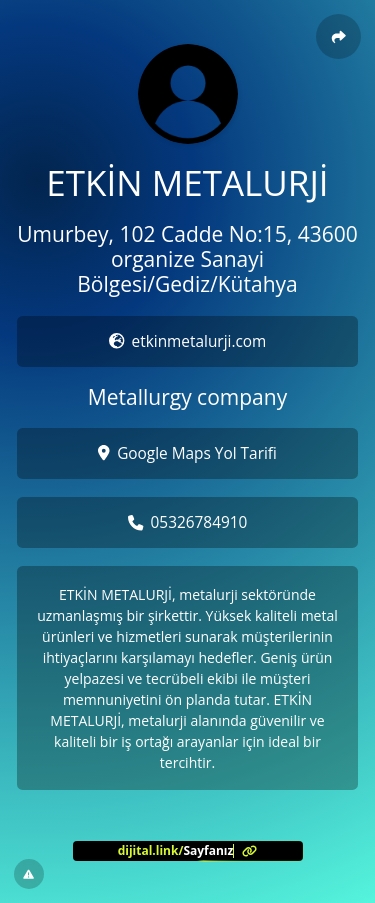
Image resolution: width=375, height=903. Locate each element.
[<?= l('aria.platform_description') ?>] (188, 851)
